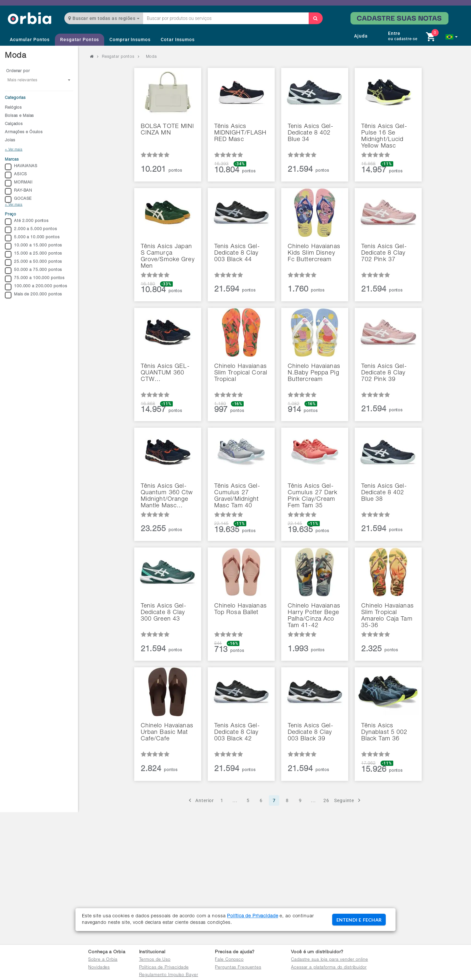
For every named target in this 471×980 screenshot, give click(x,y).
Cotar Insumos (178, 40)
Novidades (99, 968)
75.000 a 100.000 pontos (35, 279)
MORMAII (19, 183)
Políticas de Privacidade (164, 968)
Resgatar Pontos (80, 40)
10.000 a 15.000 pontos (33, 246)
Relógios (13, 108)
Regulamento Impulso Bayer (169, 975)
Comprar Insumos (130, 40)
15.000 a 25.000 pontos (33, 254)
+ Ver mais (14, 150)
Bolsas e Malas (19, 116)
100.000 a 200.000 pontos (36, 287)
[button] (452, 37)
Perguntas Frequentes (238, 968)
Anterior (200, 800)
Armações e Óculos (24, 132)
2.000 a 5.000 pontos (31, 230)
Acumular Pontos (30, 40)
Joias (10, 140)
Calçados (14, 124)
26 (326, 800)
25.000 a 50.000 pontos (33, 262)
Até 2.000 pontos (27, 222)
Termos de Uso (155, 960)
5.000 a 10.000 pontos (32, 238)
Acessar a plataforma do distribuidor (329, 968)
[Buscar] (316, 18)
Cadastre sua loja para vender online (330, 960)
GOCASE (18, 199)
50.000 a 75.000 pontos (33, 271)
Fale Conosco (229, 960)
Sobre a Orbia (103, 960)
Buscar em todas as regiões (104, 18)
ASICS (16, 175)
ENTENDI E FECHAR (359, 920)
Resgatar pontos (118, 57)
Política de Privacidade (252, 916)
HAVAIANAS (21, 167)
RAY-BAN (18, 191)
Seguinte (348, 800)
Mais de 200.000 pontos (33, 295)
